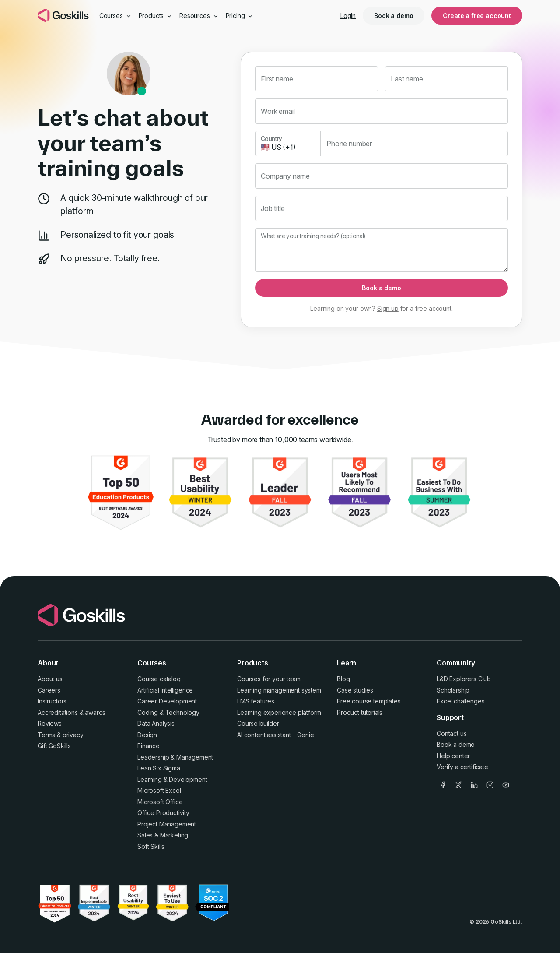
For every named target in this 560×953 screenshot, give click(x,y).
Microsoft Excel (159, 790)
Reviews (50, 723)
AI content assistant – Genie (276, 735)
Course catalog (159, 679)
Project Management (167, 824)
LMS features (256, 701)
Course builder (258, 723)
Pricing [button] (240, 16)
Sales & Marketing (163, 835)
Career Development (167, 701)
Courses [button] (115, 16)
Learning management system (279, 690)
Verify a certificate (462, 767)
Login (348, 16)
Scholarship (453, 690)
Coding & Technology (168, 712)
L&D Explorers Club (464, 679)
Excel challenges (460, 701)
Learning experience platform (279, 712)
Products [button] (156, 16)
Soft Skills (151, 846)
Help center (453, 756)
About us (50, 679)
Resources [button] (199, 16)
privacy (73, 735)
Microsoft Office (160, 802)
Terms (46, 735)
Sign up (388, 308)
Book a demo (394, 16)
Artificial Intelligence (165, 690)
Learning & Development (172, 779)
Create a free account (477, 16)
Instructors (52, 701)
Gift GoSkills (54, 746)
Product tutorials (360, 712)
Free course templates (369, 701)
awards (95, 712)
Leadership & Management (175, 757)
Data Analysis (156, 723)
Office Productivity (163, 813)
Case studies (355, 690)
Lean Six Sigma (159, 768)
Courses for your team (269, 679)
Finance (149, 746)
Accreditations (58, 712)
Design (147, 735)
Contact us (451, 733)
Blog (343, 679)
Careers (49, 690)
